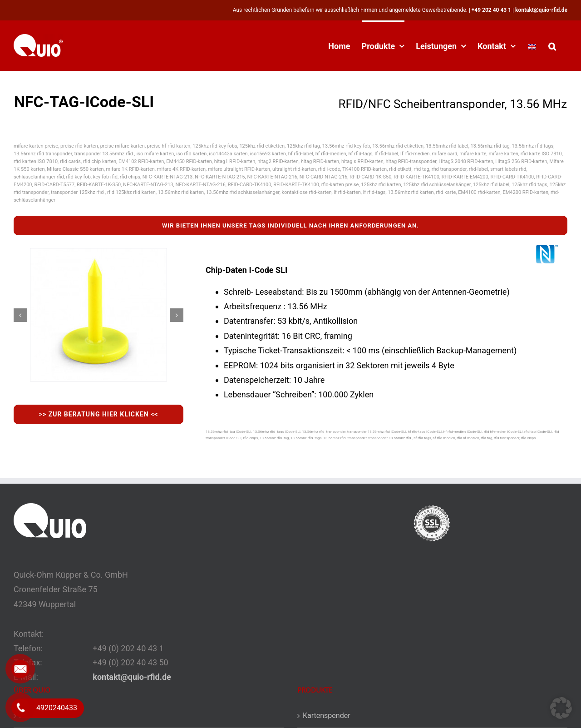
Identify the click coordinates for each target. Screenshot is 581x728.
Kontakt (32, 716)
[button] (552, 45)
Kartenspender (327, 716)
